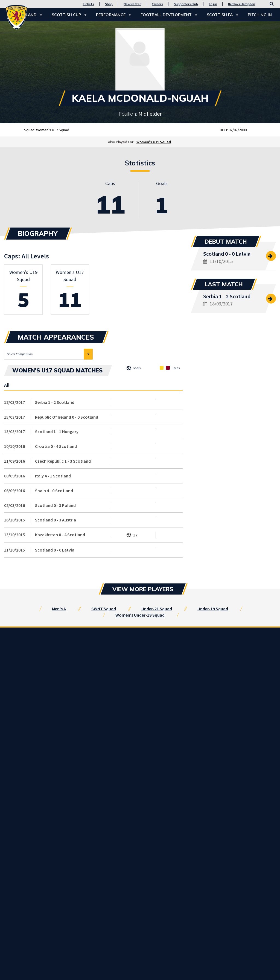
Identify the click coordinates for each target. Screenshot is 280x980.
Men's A (59, 609)
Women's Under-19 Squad (140, 615)
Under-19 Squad (213, 609)
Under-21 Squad (157, 609)
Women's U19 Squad (154, 142)
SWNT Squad (104, 609)
